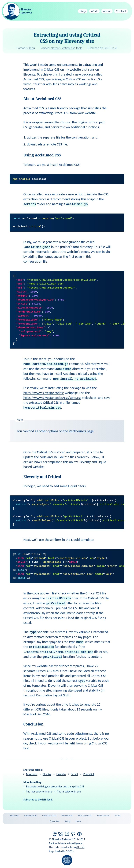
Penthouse (63, 122)
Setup (67, 821)
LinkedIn (61, 774)
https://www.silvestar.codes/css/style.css (52, 398)
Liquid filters (77, 486)
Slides (118, 815)
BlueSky (47, 774)
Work (94, 11)
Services (14, 815)
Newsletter (67, 815)
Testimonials (30, 815)
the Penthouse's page (79, 431)
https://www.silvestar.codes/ (44, 393)
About (107, 11)
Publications (103, 815)
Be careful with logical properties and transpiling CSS (55, 786)
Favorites (54, 821)
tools (79, 48)
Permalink (89, 774)
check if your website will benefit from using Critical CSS (68, 743)
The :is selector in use (69, 792)
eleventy (56, 48)
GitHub (80, 847)
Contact (121, 11)
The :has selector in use (39, 792)
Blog (83, 11)
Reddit (75, 774)
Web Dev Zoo (49, 815)
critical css (69, 48)
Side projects (85, 815)
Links (78, 821)
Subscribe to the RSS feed (38, 800)
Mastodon (32, 774)
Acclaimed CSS (34, 108)
